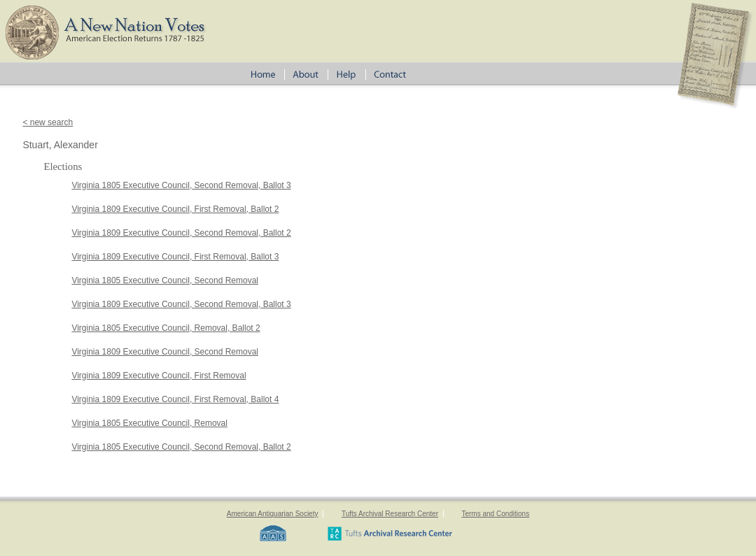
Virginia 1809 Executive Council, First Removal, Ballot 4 (175, 399)
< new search (48, 122)
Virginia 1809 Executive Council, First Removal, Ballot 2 (175, 209)
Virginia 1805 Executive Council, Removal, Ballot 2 (166, 328)
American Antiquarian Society (273, 514)
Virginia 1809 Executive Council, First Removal (159, 376)
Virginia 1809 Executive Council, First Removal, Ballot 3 (175, 257)
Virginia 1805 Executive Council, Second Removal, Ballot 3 (181, 185)
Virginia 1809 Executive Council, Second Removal (165, 352)
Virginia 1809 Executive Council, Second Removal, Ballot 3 (181, 304)
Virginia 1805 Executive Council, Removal (149, 423)
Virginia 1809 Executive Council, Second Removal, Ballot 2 (181, 233)
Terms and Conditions (495, 514)
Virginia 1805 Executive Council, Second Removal (165, 280)
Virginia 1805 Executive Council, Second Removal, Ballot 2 (181, 447)
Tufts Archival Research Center (390, 514)
